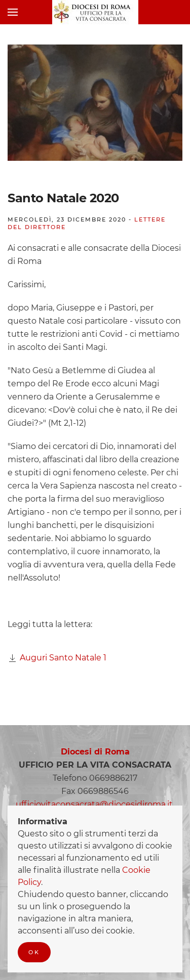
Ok (34, 952)
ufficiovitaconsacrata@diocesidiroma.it (94, 804)
